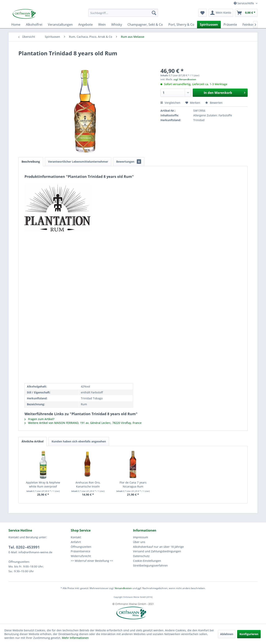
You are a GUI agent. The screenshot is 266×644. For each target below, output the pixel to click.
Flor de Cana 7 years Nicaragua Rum (133, 484)
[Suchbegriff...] (123, 13)
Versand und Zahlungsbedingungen (157, 551)
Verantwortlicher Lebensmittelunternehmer (78, 162)
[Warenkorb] (246, 13)
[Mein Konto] (221, 13)
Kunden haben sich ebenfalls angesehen (79, 441)
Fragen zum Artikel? (39, 419)
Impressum (141, 537)
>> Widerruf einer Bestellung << (92, 561)
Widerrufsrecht (81, 556)
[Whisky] (117, 25)
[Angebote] (85, 25)
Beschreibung (31, 162)
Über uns (139, 542)
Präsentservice (81, 551)
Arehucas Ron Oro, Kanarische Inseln (88, 484)
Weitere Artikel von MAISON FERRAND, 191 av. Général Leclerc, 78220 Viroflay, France (83, 423)
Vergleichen (170, 103)
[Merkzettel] (202, 13)
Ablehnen (227, 634)
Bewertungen (129, 162)
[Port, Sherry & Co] (181, 25)
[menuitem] (123, 13)
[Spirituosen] (209, 25)
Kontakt (76, 537)
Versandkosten (123, 588)
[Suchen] (154, 13)
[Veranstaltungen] (60, 25)
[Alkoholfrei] (34, 25)
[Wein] (102, 25)
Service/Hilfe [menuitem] (244, 3)
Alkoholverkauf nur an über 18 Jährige (158, 547)
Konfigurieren (249, 634)
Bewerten (214, 103)
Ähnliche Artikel (33, 441)
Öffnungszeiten (81, 547)
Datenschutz (141, 556)
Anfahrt (76, 542)
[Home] (16, 25)
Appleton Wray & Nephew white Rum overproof (43, 484)
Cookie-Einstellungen (147, 561)
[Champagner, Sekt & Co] (145, 25)
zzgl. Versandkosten (185, 79)
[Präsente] (230, 25)
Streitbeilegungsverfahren (150, 565)
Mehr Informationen (75, 638)
